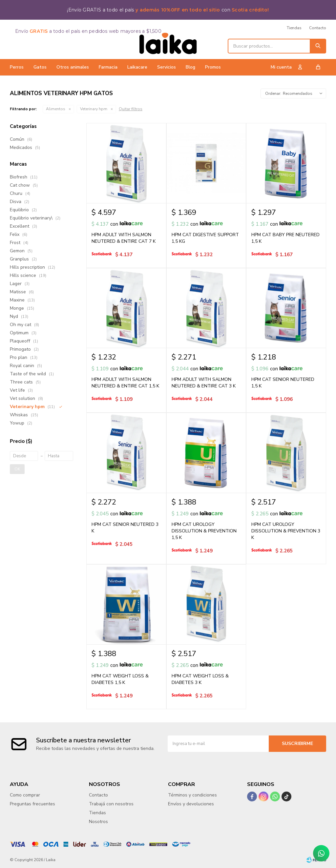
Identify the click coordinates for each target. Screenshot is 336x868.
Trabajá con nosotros (111, 804)
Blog (190, 67)
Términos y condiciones (192, 795)
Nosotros (98, 822)
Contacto (318, 28)
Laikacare (137, 67)
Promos (213, 67)
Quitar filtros (131, 109)
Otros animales (73, 67)
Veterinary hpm (94, 109)
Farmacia (108, 67)
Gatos (40, 67)
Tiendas (294, 28)
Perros (17, 67)
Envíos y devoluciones (191, 804)
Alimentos (56, 109)
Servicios (167, 67)
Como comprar (25, 795)
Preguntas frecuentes (32, 804)
